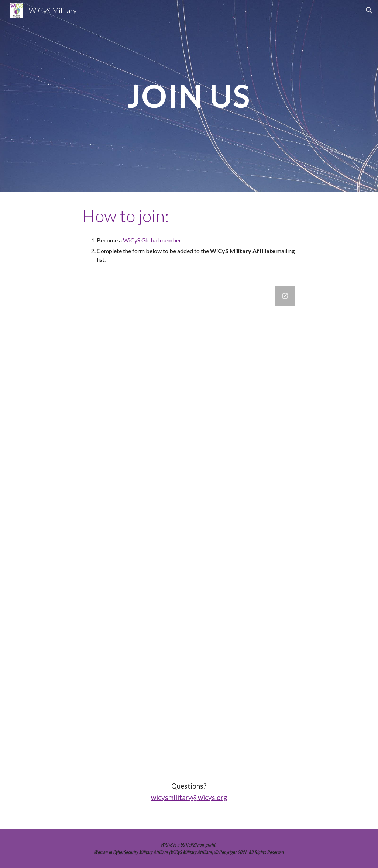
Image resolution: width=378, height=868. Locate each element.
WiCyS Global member (152, 240)
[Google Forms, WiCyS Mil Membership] (189, 523)
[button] (369, 10)
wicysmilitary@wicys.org (189, 798)
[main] (189, 96)
